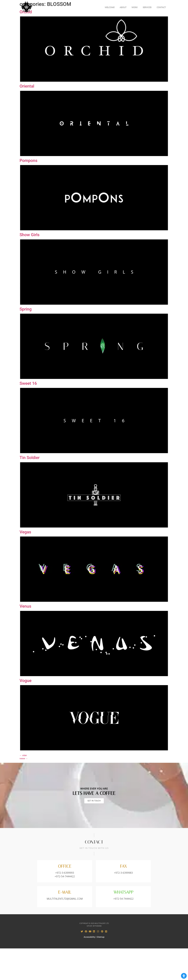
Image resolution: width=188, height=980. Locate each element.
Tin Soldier (30, 458)
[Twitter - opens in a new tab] (82, 932)
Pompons (28, 161)
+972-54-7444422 (123, 899)
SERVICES (147, 7)
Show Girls (30, 235)
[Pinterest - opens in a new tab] (102, 932)
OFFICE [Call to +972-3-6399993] (65, 866)
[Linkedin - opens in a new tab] (94, 932)
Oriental (27, 86)
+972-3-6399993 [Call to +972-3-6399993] (65, 873)
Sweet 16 (28, 384)
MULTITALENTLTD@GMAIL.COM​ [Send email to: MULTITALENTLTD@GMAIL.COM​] (65, 899)
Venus (25, 606)
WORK (135, 7)
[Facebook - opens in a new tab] (86, 932)
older (23, 756)
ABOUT (123, 7)
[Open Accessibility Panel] (184, 976)
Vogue (26, 681)
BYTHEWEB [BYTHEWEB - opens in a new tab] (97, 926)
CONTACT (161, 7)
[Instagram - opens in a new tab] (98, 932)
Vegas (25, 532)
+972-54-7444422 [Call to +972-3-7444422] (65, 877)
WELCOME (110, 7)
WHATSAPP (123, 892)
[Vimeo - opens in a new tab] (106, 932)
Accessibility (89, 937)
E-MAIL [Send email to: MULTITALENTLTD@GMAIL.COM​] (65, 892)
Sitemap (101, 937)
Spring (26, 309)
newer (24, 759)
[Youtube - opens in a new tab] (90, 932)
